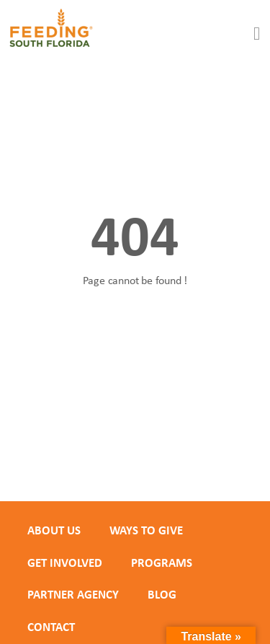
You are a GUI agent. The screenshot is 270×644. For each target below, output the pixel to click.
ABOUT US (54, 530)
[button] (257, 34)
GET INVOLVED (65, 563)
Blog (162, 594)
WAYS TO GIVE (146, 530)
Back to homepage (135, 331)
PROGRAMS (162, 563)
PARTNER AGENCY (73, 594)
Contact (51, 627)
